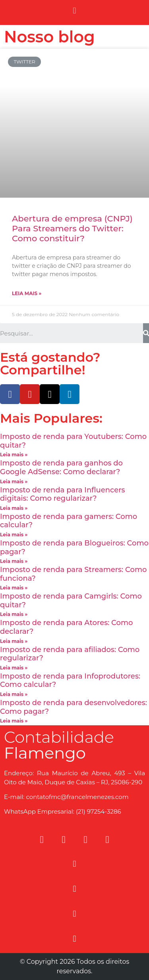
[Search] (146, 333)
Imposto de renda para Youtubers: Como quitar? (73, 441)
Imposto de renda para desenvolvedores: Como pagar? (74, 707)
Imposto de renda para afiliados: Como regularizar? (70, 654)
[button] (74, 10)
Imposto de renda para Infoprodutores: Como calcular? (70, 681)
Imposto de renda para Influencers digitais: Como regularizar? (63, 494)
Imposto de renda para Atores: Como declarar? (66, 627)
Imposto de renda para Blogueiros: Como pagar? (74, 547)
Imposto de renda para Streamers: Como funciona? (73, 574)
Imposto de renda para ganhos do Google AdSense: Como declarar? (61, 467)
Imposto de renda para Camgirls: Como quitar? (71, 601)
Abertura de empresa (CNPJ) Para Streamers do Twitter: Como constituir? (72, 228)
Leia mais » (27, 293)
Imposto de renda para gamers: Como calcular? (69, 521)
